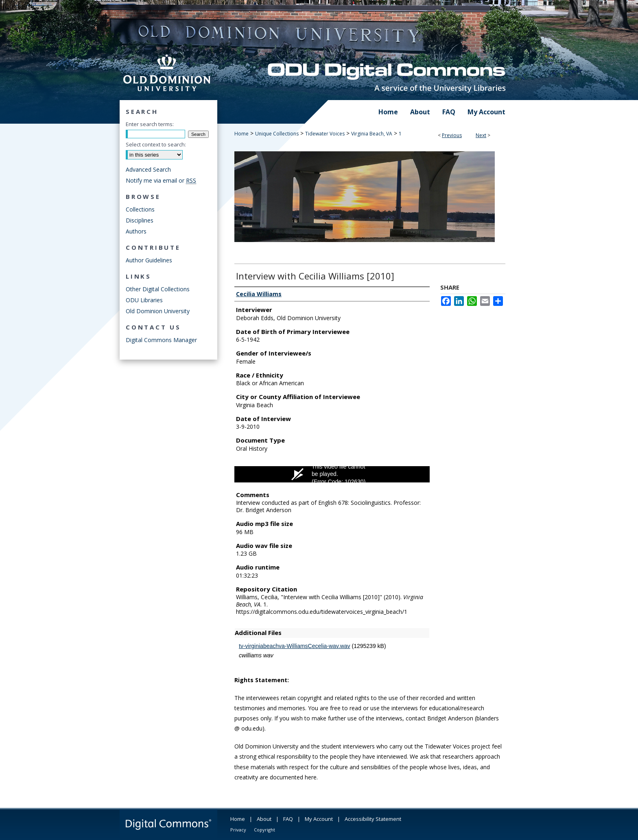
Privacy (238, 830)
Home (241, 134)
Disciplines (140, 220)
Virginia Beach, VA (372, 134)
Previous (452, 135)
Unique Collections (277, 134)
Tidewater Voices (325, 134)
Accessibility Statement (373, 819)
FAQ (288, 819)
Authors (136, 231)
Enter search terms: (150, 124)
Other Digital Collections (158, 289)
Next (481, 135)
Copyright (264, 830)
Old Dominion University (158, 311)
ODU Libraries (144, 300)
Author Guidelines (149, 260)
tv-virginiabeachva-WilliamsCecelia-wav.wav (295, 646)
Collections (140, 209)
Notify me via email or (161, 180)
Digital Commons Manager (161, 340)
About (264, 819)
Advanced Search (148, 169)
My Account (319, 819)
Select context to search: (156, 144)
